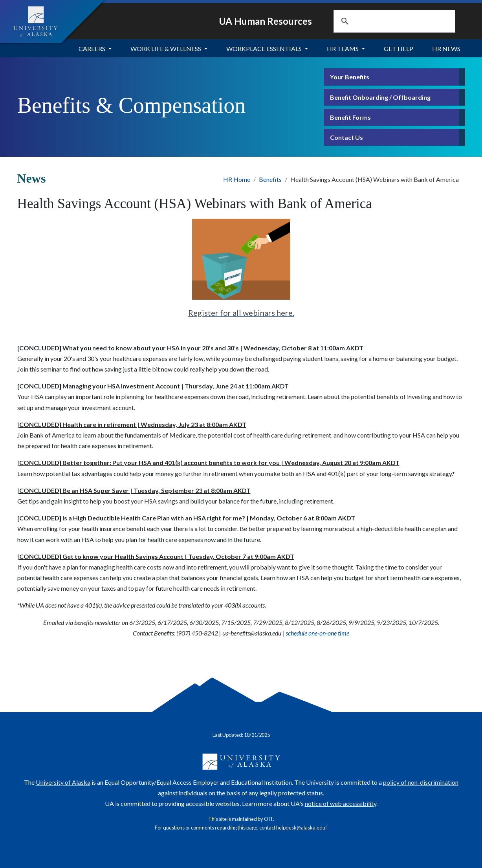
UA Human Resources (265, 21)
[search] (384, 21)
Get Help (399, 49)
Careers (92, 49)
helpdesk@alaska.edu (301, 828)
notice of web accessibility (341, 803)
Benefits (270, 179)
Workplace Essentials (264, 49)
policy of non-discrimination (421, 782)
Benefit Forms (350, 117)
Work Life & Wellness (166, 49)
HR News (446, 49)
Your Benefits (350, 77)
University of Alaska (63, 782)
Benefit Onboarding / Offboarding (380, 97)
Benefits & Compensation (132, 105)
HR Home (237, 179)
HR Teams (343, 49)
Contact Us (346, 137)
